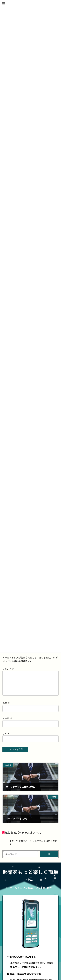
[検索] (49, 858)
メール (7, 722)
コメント (8, 669)
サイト (6, 737)
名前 (6, 707)
